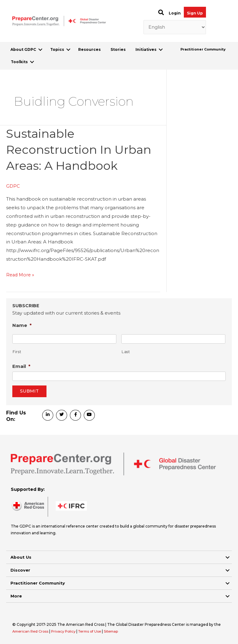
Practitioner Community (203, 49)
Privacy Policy (67, 631)
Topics (57, 49)
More (16, 596)
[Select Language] (175, 27)
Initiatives (146, 49)
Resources (89, 49)
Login (175, 13)
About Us (21, 557)
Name (22, 325)
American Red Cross (32, 631)
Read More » (21, 275)
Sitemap (118, 631)
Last (126, 352)
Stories (118, 49)
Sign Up (195, 13)
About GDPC (23, 49)
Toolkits (19, 62)
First (17, 352)
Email (21, 366)
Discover (20, 570)
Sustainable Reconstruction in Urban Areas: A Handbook (82, 149)
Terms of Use (95, 631)
